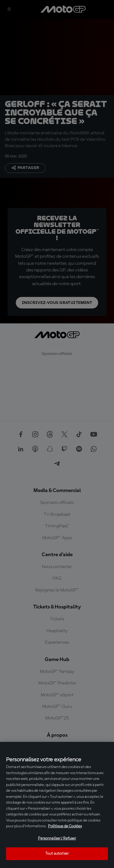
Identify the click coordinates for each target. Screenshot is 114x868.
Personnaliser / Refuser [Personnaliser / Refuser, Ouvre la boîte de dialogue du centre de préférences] (57, 838)
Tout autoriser (57, 854)
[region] (57, 805)
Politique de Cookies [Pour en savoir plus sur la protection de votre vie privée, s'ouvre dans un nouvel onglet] (65, 826)
